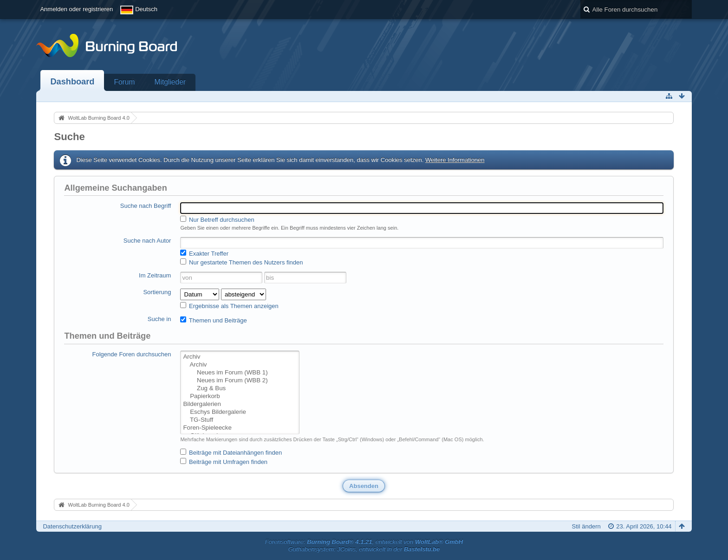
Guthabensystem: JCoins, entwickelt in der (364, 549)
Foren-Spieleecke (240, 428)
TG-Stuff (240, 420)
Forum (124, 82)
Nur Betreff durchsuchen (217, 219)
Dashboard (72, 82)
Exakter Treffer (204, 253)
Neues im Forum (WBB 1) (240, 373)
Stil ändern (586, 526)
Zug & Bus (240, 389)
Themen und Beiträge (213, 320)
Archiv (240, 357)
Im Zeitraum (155, 275)
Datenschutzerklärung (72, 526)
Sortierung (157, 292)
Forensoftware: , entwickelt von (364, 542)
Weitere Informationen (455, 160)
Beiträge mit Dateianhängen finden (231, 452)
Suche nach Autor (147, 241)
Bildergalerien (240, 404)
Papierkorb (240, 396)
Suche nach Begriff (146, 206)
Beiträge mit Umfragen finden (224, 462)
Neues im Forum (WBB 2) (240, 381)
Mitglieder (170, 82)
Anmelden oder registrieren (76, 9)
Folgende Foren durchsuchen (132, 354)
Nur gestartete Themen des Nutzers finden (241, 262)
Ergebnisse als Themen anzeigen (229, 306)
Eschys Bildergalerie (240, 412)
